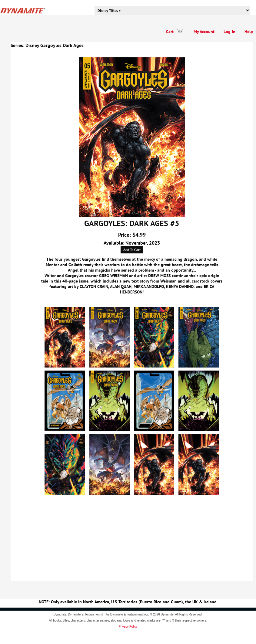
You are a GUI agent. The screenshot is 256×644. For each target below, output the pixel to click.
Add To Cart (132, 250)
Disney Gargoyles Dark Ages (55, 45)
